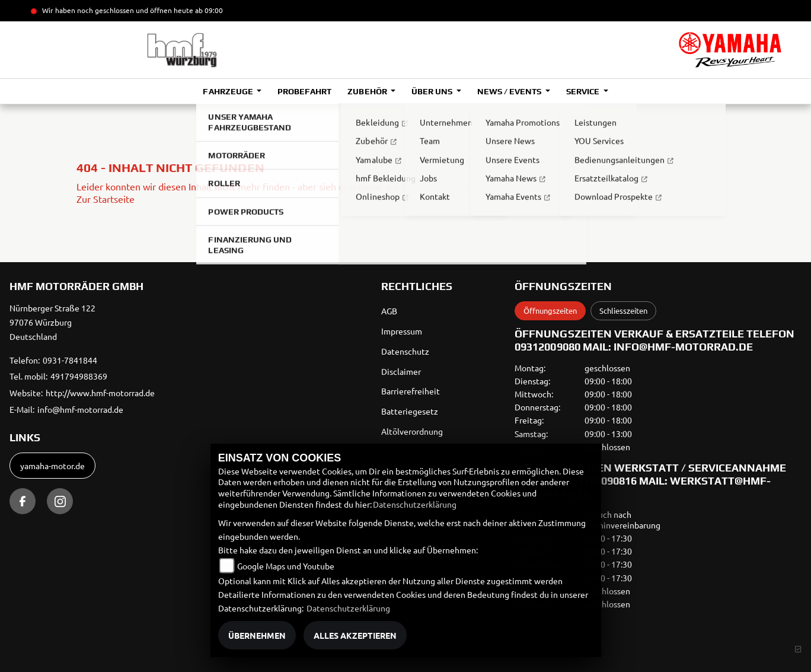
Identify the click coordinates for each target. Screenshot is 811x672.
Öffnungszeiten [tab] (550, 310)
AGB (389, 311)
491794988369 (79, 376)
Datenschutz (405, 351)
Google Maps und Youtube (286, 566)
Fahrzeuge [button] (229, 91)
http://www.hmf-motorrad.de (100, 393)
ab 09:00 (208, 10)
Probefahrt (304, 91)
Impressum (402, 331)
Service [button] (584, 91)
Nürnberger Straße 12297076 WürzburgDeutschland (52, 322)
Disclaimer (401, 371)
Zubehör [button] (368, 91)
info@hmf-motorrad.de (80, 409)
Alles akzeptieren (355, 635)
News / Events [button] (510, 91)
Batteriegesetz (410, 411)
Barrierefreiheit (411, 391)
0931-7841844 (70, 360)
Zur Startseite (106, 199)
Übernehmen (257, 635)
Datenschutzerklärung (415, 504)
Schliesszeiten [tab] (623, 310)
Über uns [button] (433, 91)
